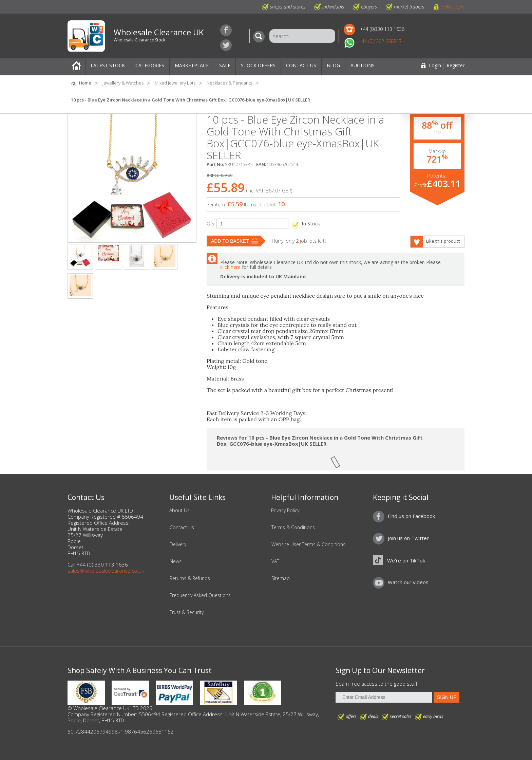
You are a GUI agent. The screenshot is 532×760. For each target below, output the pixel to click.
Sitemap (281, 578)
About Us (179, 511)
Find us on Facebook (226, 30)
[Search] (261, 37)
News (176, 561)
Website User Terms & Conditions (308, 544)
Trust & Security (187, 612)
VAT (275, 561)
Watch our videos (408, 582)
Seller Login (453, 7)
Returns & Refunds (190, 578)
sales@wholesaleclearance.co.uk (106, 571)
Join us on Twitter (226, 45)
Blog (333, 65)
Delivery (178, 544)
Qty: (211, 224)
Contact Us (301, 65)
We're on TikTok (406, 560)
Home (76, 67)
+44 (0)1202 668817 (380, 41)
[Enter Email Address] (384, 697)
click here (230, 267)
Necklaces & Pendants (229, 83)
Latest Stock (108, 65)
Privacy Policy (285, 511)
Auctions (363, 65)
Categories (150, 65)
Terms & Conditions (293, 527)
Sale (225, 65)
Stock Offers (258, 65)
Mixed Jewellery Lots (175, 83)
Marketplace (192, 65)
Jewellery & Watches (123, 83)
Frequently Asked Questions (200, 595)
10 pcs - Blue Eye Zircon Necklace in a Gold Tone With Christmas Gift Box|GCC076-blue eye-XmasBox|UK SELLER (191, 100)
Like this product (443, 241)
